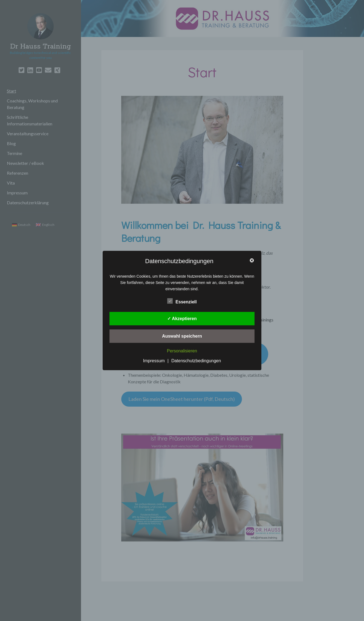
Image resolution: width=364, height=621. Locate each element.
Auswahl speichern (182, 336)
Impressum (154, 361)
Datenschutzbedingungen (196, 361)
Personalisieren (182, 351)
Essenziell (182, 301)
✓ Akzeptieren (182, 319)
